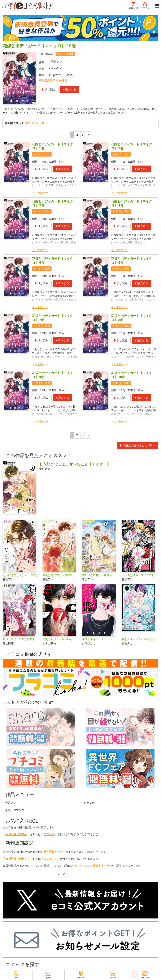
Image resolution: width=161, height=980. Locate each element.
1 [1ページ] (72, 136)
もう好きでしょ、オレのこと (20, 576)
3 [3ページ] (83, 136)
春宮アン (57, 62)
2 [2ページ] (77, 136)
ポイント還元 (66, 54)
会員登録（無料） (16, 835)
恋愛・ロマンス (15, 811)
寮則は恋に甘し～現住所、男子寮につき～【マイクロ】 (100, 576)
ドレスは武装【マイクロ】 (138, 576)
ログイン (145, 6)
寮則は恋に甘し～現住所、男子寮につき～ (61, 576)
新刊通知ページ (53, 852)
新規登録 (133, 6)
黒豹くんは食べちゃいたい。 (60, 640)
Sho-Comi (57, 68)
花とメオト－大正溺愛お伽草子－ (140, 640)
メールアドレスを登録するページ (91, 866)
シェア (61, 875)
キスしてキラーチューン (97, 640)
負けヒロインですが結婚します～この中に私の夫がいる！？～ (21, 640)
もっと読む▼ (40, 194)
